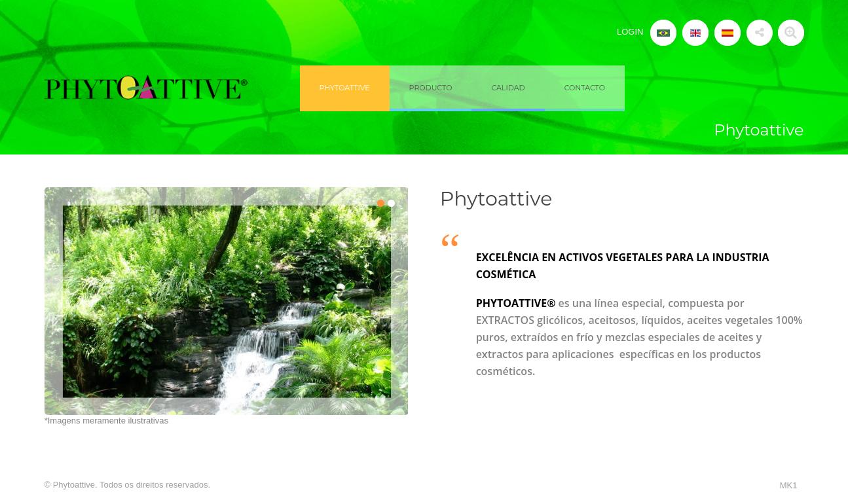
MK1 (789, 485)
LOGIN (630, 32)
